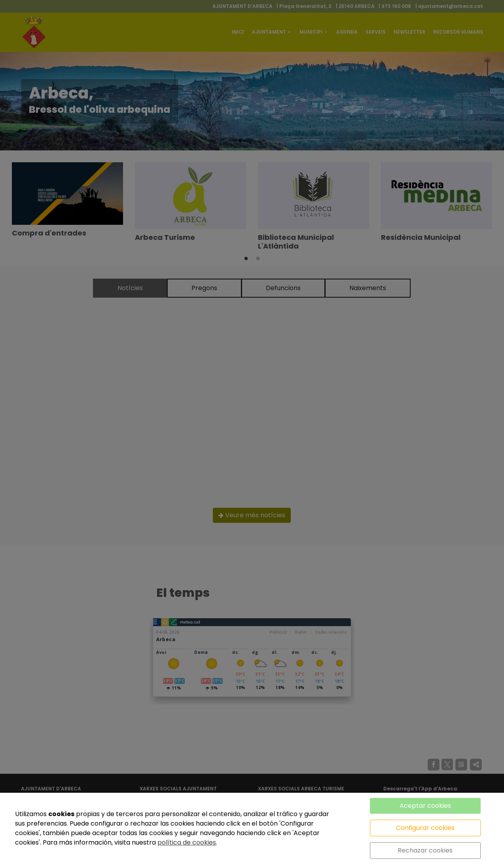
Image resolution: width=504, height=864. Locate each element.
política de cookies (187, 842)
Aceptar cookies (425, 806)
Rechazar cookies (425, 850)
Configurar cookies (425, 828)
